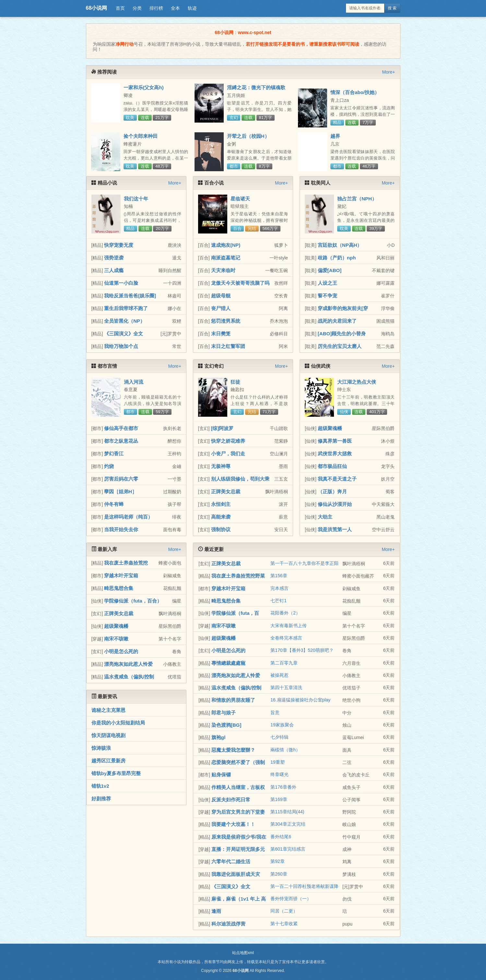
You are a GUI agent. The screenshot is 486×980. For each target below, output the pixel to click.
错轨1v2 (100, 786)
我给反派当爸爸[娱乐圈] (130, 296)
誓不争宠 (327, 296)
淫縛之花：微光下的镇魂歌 (256, 87)
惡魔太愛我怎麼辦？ (233, 750)
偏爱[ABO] (330, 270)
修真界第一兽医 (335, 441)
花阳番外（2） (285, 613)
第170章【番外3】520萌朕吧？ (302, 650)
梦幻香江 (114, 454)
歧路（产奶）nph (337, 258)
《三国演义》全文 (124, 334)
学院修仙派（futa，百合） (133, 601)
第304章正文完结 (288, 824)
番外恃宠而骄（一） (291, 899)
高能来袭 (221, 517)
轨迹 (192, 8)
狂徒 (235, 382)
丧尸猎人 (221, 308)
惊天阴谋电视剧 (108, 735)
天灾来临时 (223, 270)
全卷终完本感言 (286, 638)
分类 (137, 8)
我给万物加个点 (121, 346)
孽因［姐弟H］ (120, 491)
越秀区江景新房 (108, 761)
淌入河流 (134, 382)
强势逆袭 (114, 258)
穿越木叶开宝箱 (121, 575)
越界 (335, 136)
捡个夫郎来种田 (141, 136)
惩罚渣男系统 (226, 321)
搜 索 (392, 8)
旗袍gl (218, 737)
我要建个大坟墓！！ (233, 824)
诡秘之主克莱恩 (108, 710)
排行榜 (156, 8)
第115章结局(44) (287, 812)
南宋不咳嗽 (116, 639)
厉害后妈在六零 (121, 479)
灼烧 (109, 466)
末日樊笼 (221, 334)
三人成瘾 (114, 270)
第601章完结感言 (288, 849)
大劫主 (325, 517)
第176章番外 (283, 787)
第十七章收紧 (284, 924)
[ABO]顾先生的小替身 (342, 334)
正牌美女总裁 (226, 491)
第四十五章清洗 (286, 687)
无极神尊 (221, 466)
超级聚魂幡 (330, 428)
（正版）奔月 (332, 491)
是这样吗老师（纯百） (128, 517)
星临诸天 (240, 199)
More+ (388, 72)
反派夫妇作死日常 (231, 800)
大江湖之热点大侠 (357, 382)
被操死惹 (279, 675)
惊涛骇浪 (101, 748)
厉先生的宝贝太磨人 (340, 346)
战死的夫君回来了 (337, 321)
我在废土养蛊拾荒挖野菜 (238, 576)
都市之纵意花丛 (121, 441)
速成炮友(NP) (226, 245)
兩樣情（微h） (285, 750)
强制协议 (221, 529)
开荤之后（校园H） (248, 136)
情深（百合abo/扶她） (355, 92)
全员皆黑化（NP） (124, 321)
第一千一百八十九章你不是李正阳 (304, 563)
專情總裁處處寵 (228, 663)
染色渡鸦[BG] (226, 725)
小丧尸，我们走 (228, 454)
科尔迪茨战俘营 (228, 924)
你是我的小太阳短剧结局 (118, 723)
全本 (175, 8)
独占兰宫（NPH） (357, 199)
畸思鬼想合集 (119, 588)
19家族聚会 (282, 725)
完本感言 (279, 588)
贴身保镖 (221, 775)
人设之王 (327, 283)
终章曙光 (279, 774)
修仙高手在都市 (121, 428)
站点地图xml (243, 953)
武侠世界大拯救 (335, 454)
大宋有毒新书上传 (289, 626)
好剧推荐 (101, 799)
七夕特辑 (279, 737)
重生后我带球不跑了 (126, 308)
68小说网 (97, 8)
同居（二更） (284, 911)
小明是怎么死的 (121, 651)
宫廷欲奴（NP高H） (340, 245)
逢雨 (216, 911)
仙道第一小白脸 (121, 283)
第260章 (279, 874)
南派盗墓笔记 (226, 258)
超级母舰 (221, 296)
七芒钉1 (279, 601)
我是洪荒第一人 (335, 529)
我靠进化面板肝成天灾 (236, 874)
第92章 (278, 861)
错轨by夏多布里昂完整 (116, 773)
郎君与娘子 (224, 713)
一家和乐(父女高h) (144, 87)
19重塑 (278, 762)
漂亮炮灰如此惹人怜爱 (128, 664)
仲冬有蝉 (114, 504)
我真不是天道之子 (337, 479)
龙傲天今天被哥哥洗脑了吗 (240, 283)
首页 (120, 8)
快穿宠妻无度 (119, 245)
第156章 (279, 576)
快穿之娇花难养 (228, 441)
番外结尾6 (281, 837)
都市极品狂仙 (332, 466)
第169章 (279, 799)
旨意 (275, 712)
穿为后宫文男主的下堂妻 (238, 812)
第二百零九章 (284, 663)
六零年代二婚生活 (231, 861)
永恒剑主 (221, 504)
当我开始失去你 (121, 529)
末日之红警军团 (228, 346)
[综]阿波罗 (222, 428)
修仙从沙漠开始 (335, 504)
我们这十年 (136, 199)
